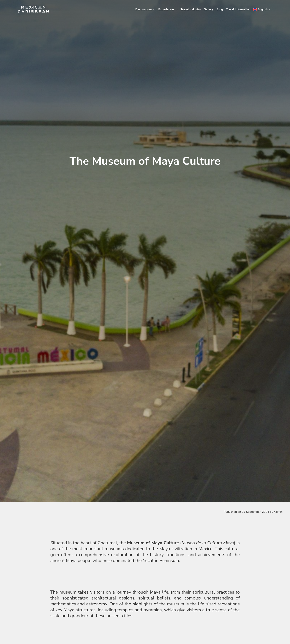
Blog (220, 9)
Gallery (209, 9)
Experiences (166, 9)
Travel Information (238, 9)
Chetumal (107, 543)
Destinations (144, 9)
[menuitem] (262, 9)
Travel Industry (191, 9)
